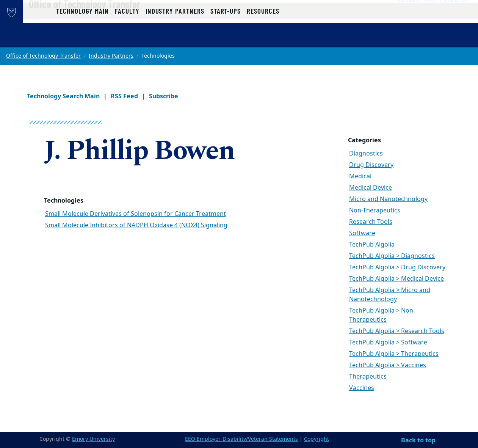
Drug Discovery (371, 165)
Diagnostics (366, 154)
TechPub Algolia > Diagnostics (392, 256)
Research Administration (434, 16)
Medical (360, 176)
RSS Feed (124, 96)
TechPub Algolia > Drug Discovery (397, 267)
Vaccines (362, 388)
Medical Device (371, 188)
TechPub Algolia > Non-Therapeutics (382, 315)
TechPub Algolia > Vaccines (388, 365)
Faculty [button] (127, 39)
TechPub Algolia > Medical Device (397, 279)
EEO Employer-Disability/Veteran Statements (241, 439)
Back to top (419, 440)
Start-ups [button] (226, 39)
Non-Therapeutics (375, 211)
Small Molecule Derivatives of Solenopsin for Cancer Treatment (136, 214)
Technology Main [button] (82, 39)
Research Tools (371, 222)
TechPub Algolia (372, 245)
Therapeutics (368, 377)
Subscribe (164, 96)
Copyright (317, 439)
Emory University (93, 439)
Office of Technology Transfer (109, 19)
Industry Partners (111, 56)
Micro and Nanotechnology (388, 199)
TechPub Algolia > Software (388, 343)
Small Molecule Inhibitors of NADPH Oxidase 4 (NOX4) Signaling (136, 225)
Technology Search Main (63, 96)
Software (362, 233)
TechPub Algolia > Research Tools (397, 331)
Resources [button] (263, 39)
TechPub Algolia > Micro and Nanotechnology (390, 295)
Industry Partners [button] (175, 39)
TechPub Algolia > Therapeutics (394, 354)
